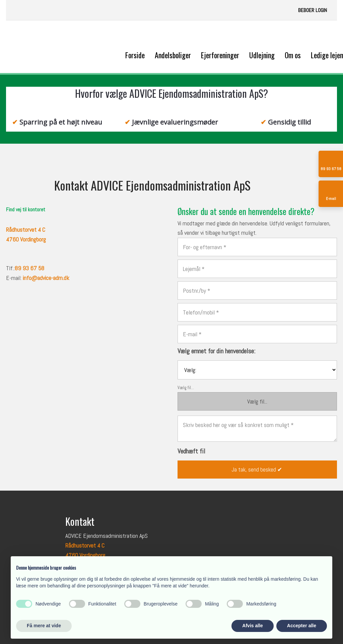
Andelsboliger (173, 55)
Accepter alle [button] (302, 626)
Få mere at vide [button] (44, 626)
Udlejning (262, 55)
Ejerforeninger (220, 55)
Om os (293, 55)
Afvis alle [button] (252, 626)
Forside (135, 55)
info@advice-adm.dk (46, 278)
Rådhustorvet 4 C (85, 545)
